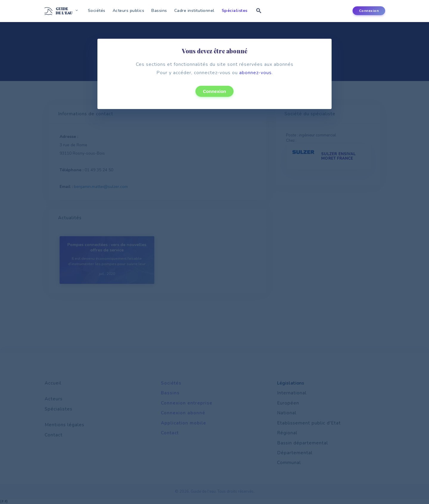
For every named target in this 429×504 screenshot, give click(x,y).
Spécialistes (235, 11)
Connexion (214, 91)
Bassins (159, 11)
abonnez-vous (255, 73)
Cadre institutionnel (194, 11)
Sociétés (97, 11)
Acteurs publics (129, 11)
